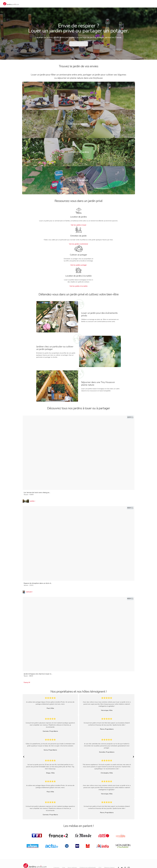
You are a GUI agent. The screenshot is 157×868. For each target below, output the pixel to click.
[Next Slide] (133, 757)
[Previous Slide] (24, 757)
